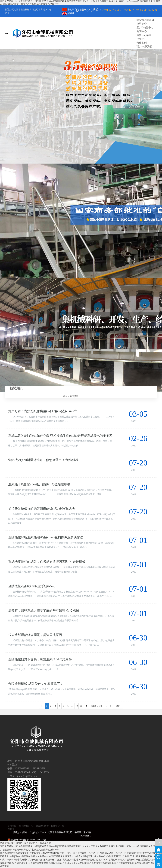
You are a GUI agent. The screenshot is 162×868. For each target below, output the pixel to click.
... (72, 706)
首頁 (65, 396)
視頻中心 (55, 826)
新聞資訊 (74, 396)
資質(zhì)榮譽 (42, 826)
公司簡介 (12, 826)
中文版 (68, 10)
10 (77, 706)
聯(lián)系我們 (144, 47)
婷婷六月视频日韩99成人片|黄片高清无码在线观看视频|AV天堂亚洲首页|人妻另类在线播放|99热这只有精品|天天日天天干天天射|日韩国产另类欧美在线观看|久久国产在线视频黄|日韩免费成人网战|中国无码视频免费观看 (81, 863)
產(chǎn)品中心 (26, 826)
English (68, 13)
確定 (118, 706)
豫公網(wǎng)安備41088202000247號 (27, 840)
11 (81, 706)
